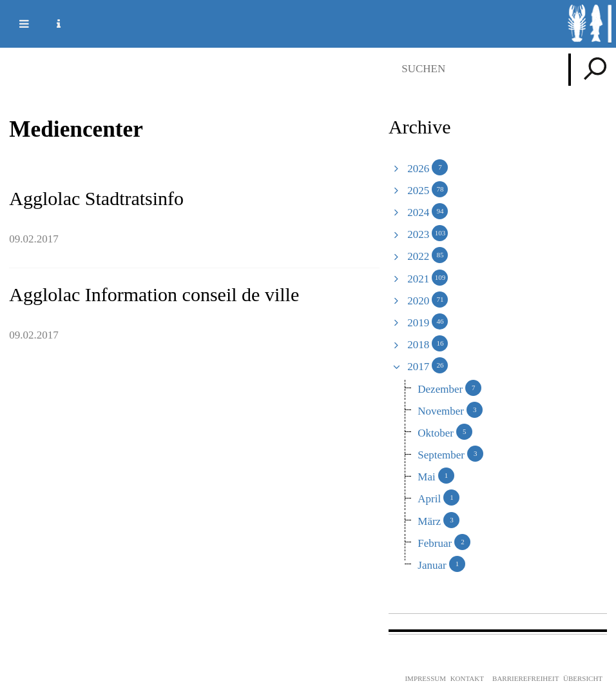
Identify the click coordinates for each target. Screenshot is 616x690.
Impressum (425, 678)
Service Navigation (51, 24)
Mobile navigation (16, 24)
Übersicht (583, 678)
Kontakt (467, 678)
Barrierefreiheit (525, 678)
